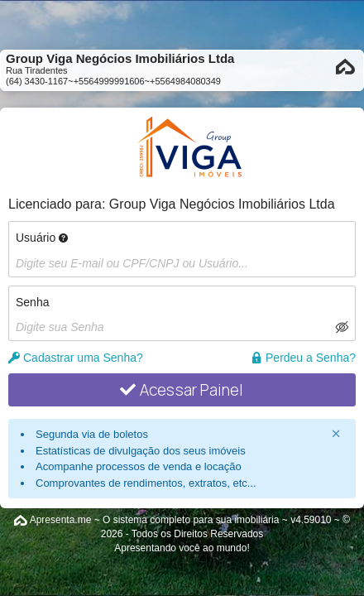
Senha (32, 302)
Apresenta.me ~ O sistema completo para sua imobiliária (155, 520)
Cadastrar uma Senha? (76, 358)
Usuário (42, 238)
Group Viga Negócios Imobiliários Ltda (222, 204)
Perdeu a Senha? (303, 358)
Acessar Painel (182, 390)
